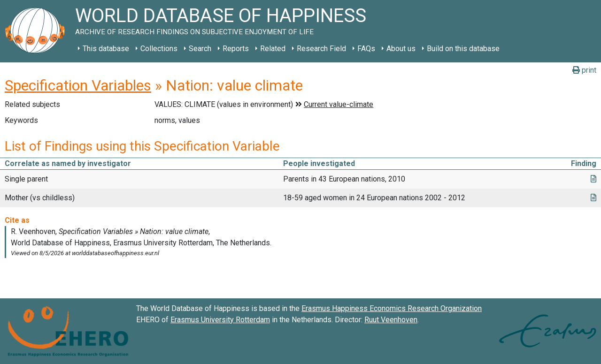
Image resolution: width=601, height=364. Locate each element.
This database (106, 49)
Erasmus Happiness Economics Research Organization (392, 308)
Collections (159, 49)
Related (273, 49)
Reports (236, 49)
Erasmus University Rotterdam (220, 320)
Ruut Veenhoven (391, 320)
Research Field (321, 49)
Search (200, 49)
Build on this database (463, 49)
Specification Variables (78, 85)
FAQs (366, 49)
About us (401, 49)
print (584, 70)
